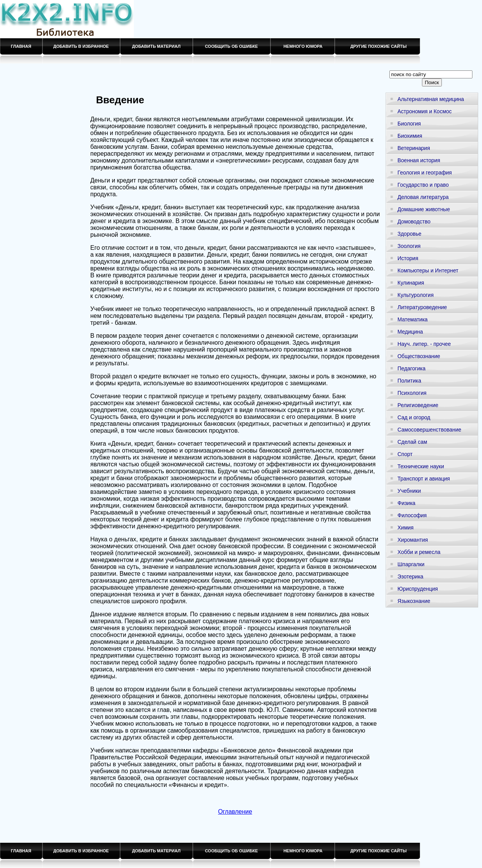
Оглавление (235, 812)
